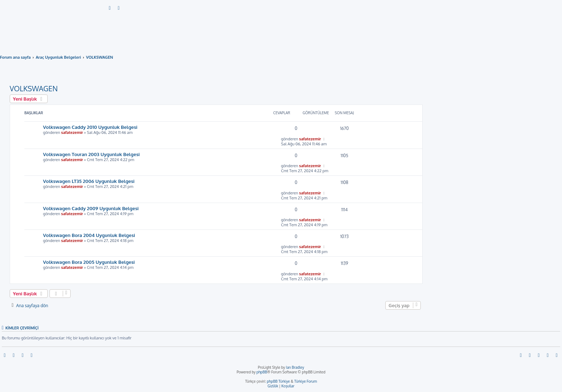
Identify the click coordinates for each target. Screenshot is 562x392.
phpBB (262, 372)
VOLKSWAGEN (34, 88)
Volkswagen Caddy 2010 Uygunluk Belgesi (90, 127)
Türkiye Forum (306, 381)
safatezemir (72, 132)
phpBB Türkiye (278, 381)
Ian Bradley (295, 367)
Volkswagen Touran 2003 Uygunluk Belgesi (91, 154)
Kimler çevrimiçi (22, 328)
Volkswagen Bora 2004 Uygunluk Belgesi (89, 235)
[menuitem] (110, 8)
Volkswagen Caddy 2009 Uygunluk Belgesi (91, 208)
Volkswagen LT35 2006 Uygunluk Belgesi (89, 181)
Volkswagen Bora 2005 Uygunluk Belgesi (89, 262)
